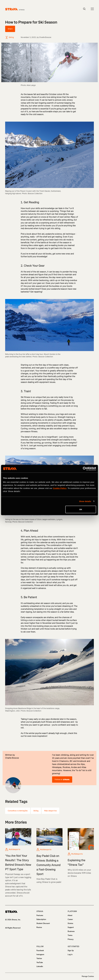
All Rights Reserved (13, 928)
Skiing (36, 811)
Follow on (62, 780)
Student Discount (43, 923)
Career (70, 919)
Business (71, 931)
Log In (70, 954)
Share (10, 29)
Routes (39, 927)
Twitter (39, 958)
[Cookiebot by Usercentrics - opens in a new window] (85, 469)
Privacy (71, 939)
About (70, 915)
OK (81, 509)
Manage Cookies (88, 976)
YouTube (40, 962)
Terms (70, 935)
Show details (85, 501)
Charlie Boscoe (45, 37)
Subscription (41, 919)
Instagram (40, 954)
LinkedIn (40, 966)
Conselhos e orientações (18, 811)
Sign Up (71, 950)
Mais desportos (50, 811)
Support (71, 927)
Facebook (40, 950)
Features (40, 915)
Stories (70, 923)
